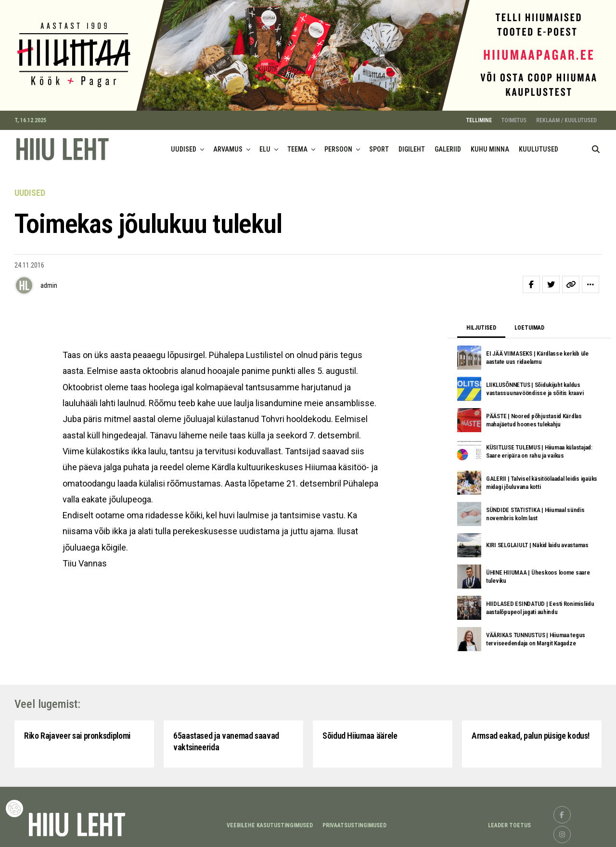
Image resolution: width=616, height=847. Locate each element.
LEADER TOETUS (509, 823)
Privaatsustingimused (354, 823)
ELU (265, 147)
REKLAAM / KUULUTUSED (566, 118)
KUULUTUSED (539, 147)
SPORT (379, 147)
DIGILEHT (412, 147)
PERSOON (338, 147)
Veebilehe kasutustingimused (270, 823)
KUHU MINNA (490, 147)
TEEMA (297, 147)
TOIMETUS (514, 118)
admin (49, 283)
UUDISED (184, 147)
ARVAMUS (228, 147)
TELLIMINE (479, 118)
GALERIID (448, 147)
